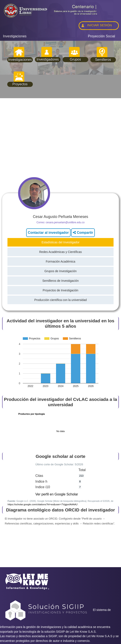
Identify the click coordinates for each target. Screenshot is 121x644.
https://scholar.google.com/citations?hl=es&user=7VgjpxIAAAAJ (43, 504)
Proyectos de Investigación (60, 290)
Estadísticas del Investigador (60, 242)
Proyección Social (102, 36)
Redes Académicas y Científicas (60, 252)
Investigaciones (15, 36)
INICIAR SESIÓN (96, 26)
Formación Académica (61, 261)
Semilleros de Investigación (60, 281)
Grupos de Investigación (61, 271)
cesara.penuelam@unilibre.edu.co (65, 222)
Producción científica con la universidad (60, 300)
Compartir (83, 233)
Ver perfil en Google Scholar (57, 494)
